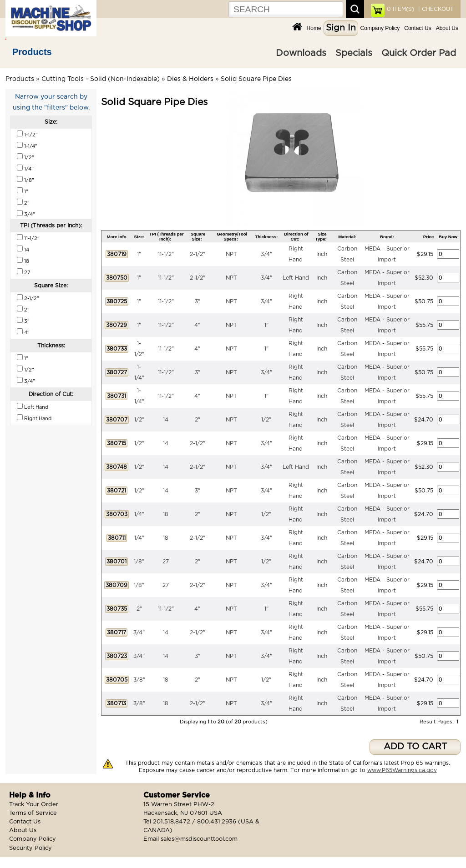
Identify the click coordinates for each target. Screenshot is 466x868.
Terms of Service (33, 813)
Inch (322, 254)
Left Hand (296, 278)
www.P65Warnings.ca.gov (402, 770)
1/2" (139, 420)
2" (198, 420)
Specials (354, 53)
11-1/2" (166, 254)
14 (166, 420)
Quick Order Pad (419, 53)
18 (166, 514)
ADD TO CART (415, 747)
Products (32, 52)
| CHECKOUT (435, 9)
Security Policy (30, 848)
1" (139, 254)
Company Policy (380, 28)
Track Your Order (34, 805)
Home (314, 28)
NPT (231, 254)
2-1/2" (198, 254)
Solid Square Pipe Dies (256, 79)
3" (198, 301)
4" (197, 325)
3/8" (139, 680)
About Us (447, 28)
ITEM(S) (400, 9)
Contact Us (418, 28)
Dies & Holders (190, 79)
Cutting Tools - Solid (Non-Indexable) (101, 79)
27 (166, 562)
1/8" (139, 562)
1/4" (139, 514)
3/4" (266, 254)
